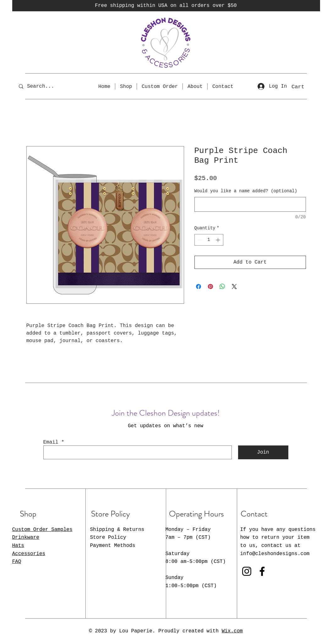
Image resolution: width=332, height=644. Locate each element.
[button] (304, 86)
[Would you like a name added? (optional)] (250, 204)
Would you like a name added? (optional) (246, 191)
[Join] (263, 452)
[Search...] (45, 86)
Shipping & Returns (117, 530)
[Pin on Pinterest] (210, 287)
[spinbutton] (209, 240)
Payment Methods (113, 546)
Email (51, 442)
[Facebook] (262, 571)
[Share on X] (234, 287)
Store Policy (108, 538)
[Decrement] (199, 240)
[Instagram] (247, 571)
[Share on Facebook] (199, 287)
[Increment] (218, 240)
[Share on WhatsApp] (222, 287)
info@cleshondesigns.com (275, 554)
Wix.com (232, 631)
